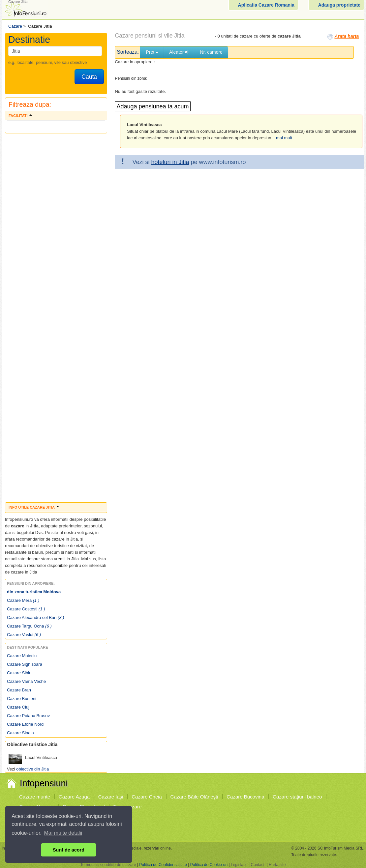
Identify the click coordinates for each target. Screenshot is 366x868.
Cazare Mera (23, 600)
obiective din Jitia (32, 769)
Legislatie (239, 865)
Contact (257, 865)
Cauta (89, 77)
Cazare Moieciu (22, 656)
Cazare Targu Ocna (29, 626)
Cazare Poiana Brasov (28, 716)
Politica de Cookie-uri (209, 865)
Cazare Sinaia (20, 733)
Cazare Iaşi (111, 797)
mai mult (284, 138)
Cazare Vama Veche (26, 681)
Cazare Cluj (18, 707)
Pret (152, 52)
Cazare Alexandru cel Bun (35, 617)
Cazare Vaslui (24, 635)
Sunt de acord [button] (69, 850)
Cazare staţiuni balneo (297, 797)
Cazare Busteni (22, 699)
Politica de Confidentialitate (163, 865)
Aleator (179, 52)
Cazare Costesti (26, 609)
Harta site (277, 865)
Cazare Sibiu (19, 673)
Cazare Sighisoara (25, 664)
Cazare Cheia (147, 797)
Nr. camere (211, 52)
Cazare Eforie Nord (25, 724)
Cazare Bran (19, 690)
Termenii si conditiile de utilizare (108, 865)
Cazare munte (35, 797)
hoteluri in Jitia (170, 162)
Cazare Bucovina (245, 797)
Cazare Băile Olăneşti (194, 797)
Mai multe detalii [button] (63, 833)
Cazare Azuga (74, 797)
